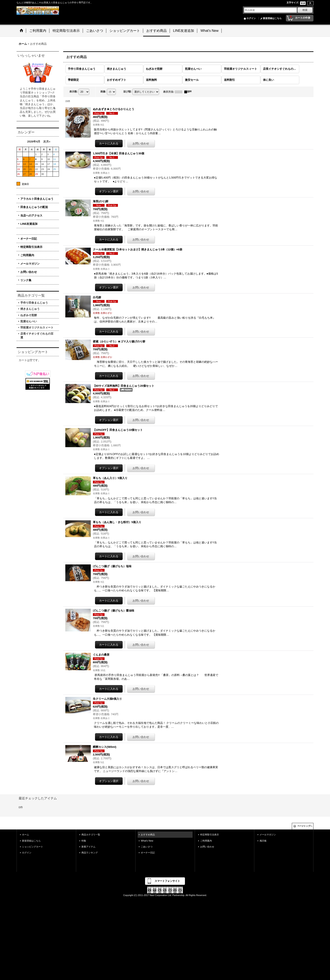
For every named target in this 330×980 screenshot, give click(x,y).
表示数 (74, 92)
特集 (84, 841)
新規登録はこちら (272, 18)
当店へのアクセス (31, 216)
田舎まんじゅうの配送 (34, 207)
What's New (147, 841)
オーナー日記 (29, 239)
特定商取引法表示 (31, 247)
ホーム (26, 835)
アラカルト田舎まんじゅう (37, 199)
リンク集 (26, 280)
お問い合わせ (29, 272)
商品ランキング (90, 853)
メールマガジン (30, 264)
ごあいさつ (147, 847)
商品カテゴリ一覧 (91, 835)
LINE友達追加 (29, 224)
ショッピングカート (33, 847)
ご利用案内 (27, 255)
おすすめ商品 (148, 835)
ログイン (251, 18)
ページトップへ (305, 826)
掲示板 (263, 841)
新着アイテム (88, 847)
